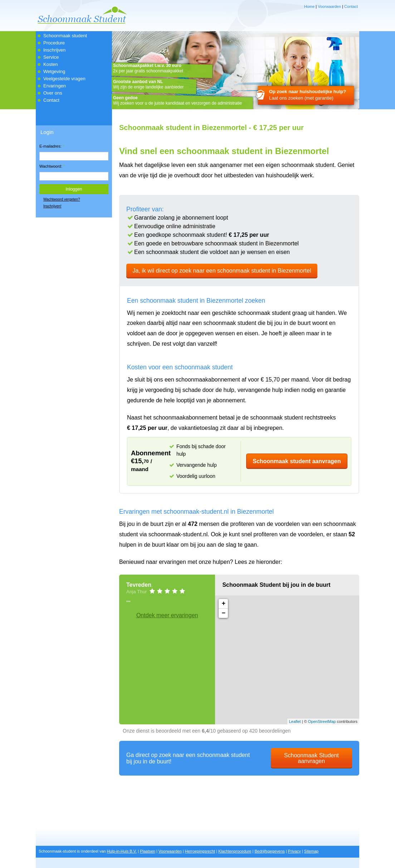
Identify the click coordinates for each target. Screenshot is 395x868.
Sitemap (311, 851)
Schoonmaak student (65, 36)
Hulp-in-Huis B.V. (122, 851)
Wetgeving (54, 71)
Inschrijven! (52, 206)
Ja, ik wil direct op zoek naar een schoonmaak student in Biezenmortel (222, 271)
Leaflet (295, 721)
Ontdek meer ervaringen (167, 615)
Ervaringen (55, 86)
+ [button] (223, 604)
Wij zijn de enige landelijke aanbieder (148, 84)
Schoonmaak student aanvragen (297, 461)
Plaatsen (148, 851)
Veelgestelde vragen (64, 79)
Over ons (53, 93)
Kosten (50, 64)
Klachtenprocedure (235, 851)
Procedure (54, 43)
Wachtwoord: (52, 166)
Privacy (294, 851)
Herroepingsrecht (200, 851)
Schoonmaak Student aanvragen (311, 758)
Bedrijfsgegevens (269, 851)
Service (51, 57)
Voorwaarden (329, 6)
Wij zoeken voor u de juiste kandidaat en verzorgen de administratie (177, 100)
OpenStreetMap (322, 721)
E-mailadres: (52, 146)
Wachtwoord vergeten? (62, 199)
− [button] (223, 613)
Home (309, 6)
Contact (351, 6)
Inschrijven (54, 50)
